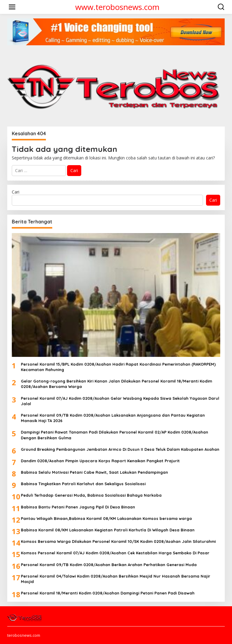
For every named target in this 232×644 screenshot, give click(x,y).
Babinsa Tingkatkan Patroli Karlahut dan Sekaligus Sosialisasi (83, 484)
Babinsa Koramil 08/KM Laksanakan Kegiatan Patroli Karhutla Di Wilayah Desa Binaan (108, 530)
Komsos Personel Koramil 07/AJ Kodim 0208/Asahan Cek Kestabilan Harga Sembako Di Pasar (115, 553)
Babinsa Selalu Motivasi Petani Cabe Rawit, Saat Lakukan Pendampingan (94, 472)
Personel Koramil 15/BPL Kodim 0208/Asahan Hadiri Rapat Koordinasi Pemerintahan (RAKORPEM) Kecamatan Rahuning (118, 367)
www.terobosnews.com (117, 7)
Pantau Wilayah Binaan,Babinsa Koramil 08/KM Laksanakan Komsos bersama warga (106, 518)
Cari (16, 192)
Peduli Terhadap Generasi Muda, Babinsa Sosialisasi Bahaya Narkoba (91, 495)
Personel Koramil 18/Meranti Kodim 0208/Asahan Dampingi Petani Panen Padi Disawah (108, 593)
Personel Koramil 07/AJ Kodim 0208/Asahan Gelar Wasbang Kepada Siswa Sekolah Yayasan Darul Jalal (120, 401)
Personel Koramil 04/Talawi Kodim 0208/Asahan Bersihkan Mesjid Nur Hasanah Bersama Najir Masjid (116, 579)
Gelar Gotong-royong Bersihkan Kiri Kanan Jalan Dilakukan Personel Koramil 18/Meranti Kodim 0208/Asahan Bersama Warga (116, 384)
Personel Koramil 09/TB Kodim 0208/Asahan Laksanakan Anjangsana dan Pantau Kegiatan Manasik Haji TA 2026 (113, 418)
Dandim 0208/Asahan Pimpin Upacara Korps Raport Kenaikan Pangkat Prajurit (100, 461)
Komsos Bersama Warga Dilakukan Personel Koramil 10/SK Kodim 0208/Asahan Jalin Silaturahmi (118, 541)
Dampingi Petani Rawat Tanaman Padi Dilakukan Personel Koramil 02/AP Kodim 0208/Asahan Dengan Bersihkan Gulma (114, 435)
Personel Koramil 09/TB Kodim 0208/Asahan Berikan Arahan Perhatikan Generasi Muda (109, 565)
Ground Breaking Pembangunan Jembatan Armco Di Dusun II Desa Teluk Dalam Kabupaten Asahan (120, 449)
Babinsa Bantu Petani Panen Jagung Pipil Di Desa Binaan (78, 507)
